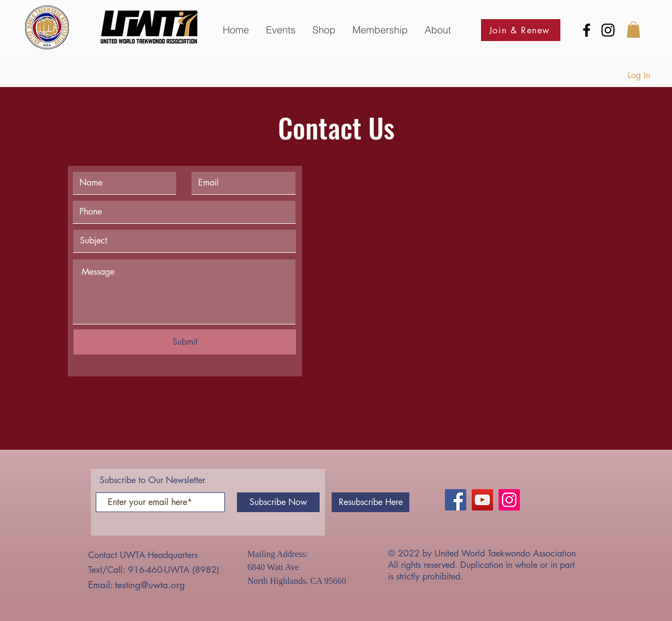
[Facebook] (587, 30)
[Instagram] (608, 30)
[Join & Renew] (521, 30)
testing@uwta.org (150, 585)
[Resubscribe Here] (370, 502)
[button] (280, 30)
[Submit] (185, 342)
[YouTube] (482, 500)
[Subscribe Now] (278, 502)
